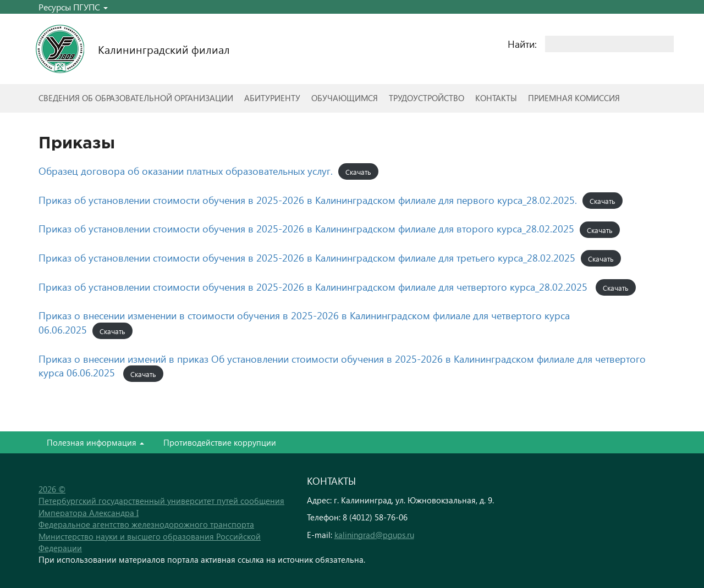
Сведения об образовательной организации (136, 98)
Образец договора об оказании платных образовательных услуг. (186, 171)
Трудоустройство (427, 98)
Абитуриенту (272, 98)
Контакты (496, 98)
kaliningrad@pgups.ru (374, 535)
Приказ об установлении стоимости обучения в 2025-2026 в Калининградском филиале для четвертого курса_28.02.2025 (313, 287)
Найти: (522, 44)
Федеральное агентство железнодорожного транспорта (146, 524)
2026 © (52, 489)
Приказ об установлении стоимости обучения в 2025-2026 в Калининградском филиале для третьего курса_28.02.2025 (307, 257)
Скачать (358, 172)
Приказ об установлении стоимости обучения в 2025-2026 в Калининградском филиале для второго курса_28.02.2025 (306, 228)
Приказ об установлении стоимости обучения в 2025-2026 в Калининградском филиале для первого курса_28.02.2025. (308, 200)
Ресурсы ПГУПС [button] (73, 7)
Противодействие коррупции (220, 442)
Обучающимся (345, 98)
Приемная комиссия (574, 98)
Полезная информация (95, 442)
